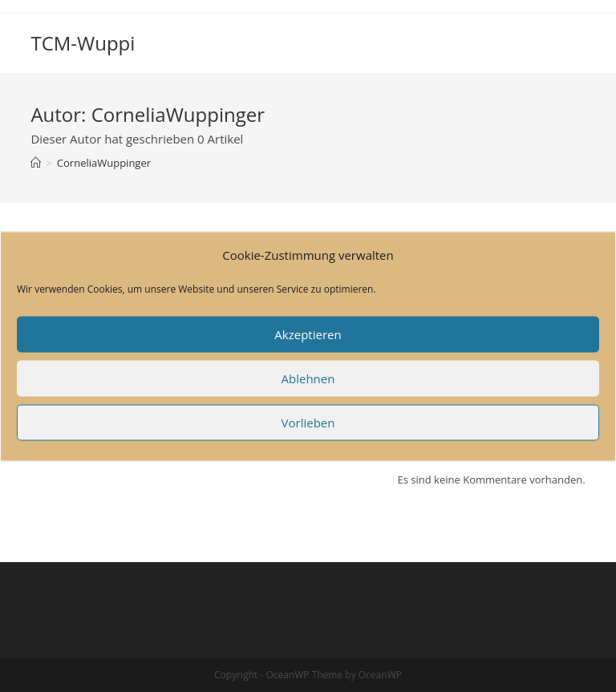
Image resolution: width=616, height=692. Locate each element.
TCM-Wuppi (83, 43)
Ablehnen (308, 378)
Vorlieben (308, 423)
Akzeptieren (308, 334)
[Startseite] (36, 163)
